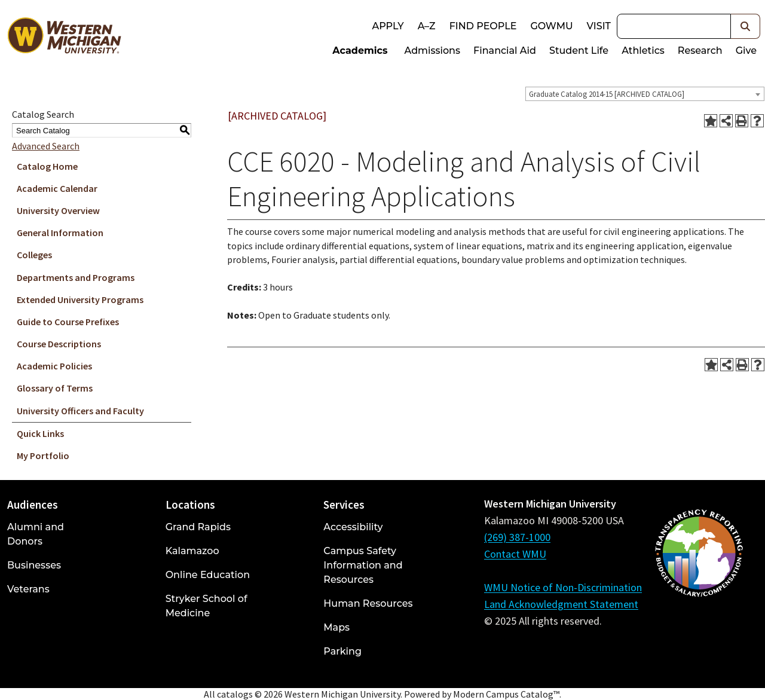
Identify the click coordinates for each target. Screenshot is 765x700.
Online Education (208, 575)
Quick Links (40, 433)
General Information (60, 233)
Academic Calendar (57, 188)
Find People (483, 26)
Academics (360, 51)
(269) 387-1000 (517, 537)
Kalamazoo (192, 551)
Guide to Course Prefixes (68, 322)
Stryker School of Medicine (206, 606)
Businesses (34, 565)
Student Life (579, 51)
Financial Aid (505, 51)
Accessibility (353, 527)
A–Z (427, 26)
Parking (342, 651)
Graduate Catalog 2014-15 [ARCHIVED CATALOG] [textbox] (607, 94)
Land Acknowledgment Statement (561, 604)
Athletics (643, 51)
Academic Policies (54, 366)
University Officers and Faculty (80, 411)
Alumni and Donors (36, 534)
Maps (336, 627)
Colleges (34, 255)
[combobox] (645, 94)
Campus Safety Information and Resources (363, 565)
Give (746, 51)
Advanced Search (46, 146)
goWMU (551, 26)
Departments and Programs (76, 277)
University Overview (58, 210)
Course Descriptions (59, 344)
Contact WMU (515, 554)
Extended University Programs (80, 299)
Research (700, 51)
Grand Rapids (198, 527)
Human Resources (368, 603)
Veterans (28, 589)
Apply (388, 26)
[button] (746, 26)
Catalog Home (47, 166)
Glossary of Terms (55, 388)
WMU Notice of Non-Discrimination (563, 587)
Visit (599, 26)
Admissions (433, 51)
